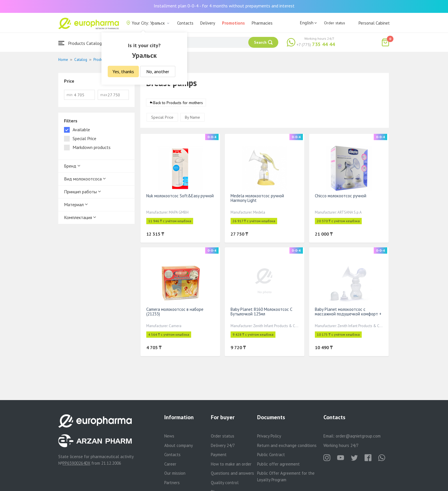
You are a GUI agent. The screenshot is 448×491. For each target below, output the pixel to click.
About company (179, 445)
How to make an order (231, 464)
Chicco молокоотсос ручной (341, 196)
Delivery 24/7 (223, 445)
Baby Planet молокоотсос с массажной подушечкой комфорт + (348, 312)
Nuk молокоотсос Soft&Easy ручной (180, 196)
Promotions (233, 23)
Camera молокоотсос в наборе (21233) (175, 312)
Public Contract (271, 455)
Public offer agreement (278, 464)
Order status (335, 23)
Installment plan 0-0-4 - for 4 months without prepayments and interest (224, 6)
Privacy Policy (269, 436)
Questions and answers (232, 473)
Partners (172, 483)
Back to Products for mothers (178, 103)
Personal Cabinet (374, 23)
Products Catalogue (82, 43)
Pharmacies (262, 23)
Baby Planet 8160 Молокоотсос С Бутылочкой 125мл (261, 312)
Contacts (185, 23)
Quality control (225, 483)
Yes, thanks (123, 71)
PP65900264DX (76, 463)
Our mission (175, 473)
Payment (219, 455)
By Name (192, 117)
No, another (158, 71)
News (169, 436)
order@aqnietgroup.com (358, 436)
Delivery (208, 23)
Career (170, 464)
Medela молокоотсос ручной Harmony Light (257, 198)
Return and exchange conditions (287, 445)
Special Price (162, 117)
